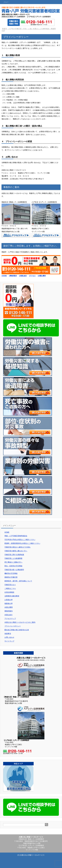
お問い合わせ (9, 637)
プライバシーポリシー (13, 626)
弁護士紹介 (9, 615)
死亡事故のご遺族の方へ (13, 562)
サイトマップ (9, 641)
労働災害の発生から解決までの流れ (17, 547)
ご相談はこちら (10, 588)
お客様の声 (9, 600)
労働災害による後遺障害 (13, 558)
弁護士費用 (9, 607)
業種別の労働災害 (11, 577)
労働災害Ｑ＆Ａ (10, 585)
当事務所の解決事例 (12, 596)
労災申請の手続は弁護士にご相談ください (20, 540)
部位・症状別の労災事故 (13, 566)
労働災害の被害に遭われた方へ (16, 551)
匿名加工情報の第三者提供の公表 (17, 630)
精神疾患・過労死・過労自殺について (18, 581)
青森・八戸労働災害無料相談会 (16, 536)
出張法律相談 (9, 592)
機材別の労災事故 (11, 573)
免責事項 (8, 634)
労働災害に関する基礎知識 (14, 555)
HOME (7, 532)
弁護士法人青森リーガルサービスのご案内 (20, 622)
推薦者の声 (9, 604)
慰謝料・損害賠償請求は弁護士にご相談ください (22, 543)
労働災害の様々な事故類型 (14, 570)
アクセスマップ (10, 619)
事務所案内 (9, 611)
